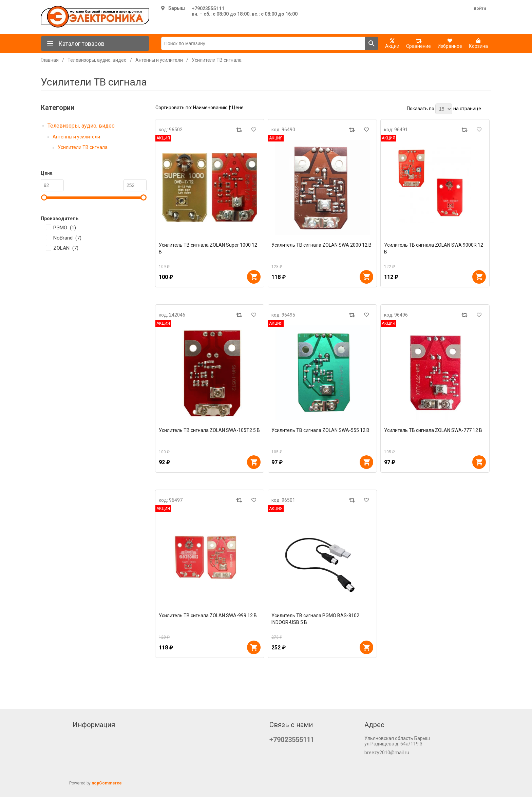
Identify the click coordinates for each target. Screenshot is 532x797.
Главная (50, 60)
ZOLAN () (66, 248)
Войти (480, 8)
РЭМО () (65, 228)
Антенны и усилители (76, 137)
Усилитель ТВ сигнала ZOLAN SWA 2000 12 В (321, 245)
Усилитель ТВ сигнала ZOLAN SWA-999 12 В (208, 615)
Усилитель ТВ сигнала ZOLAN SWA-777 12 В (433, 430)
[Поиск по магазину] (263, 43)
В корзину (254, 277)
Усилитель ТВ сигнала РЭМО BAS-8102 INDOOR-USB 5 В (315, 619)
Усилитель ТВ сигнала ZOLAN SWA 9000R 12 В (434, 248)
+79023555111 (208, 8)
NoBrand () (67, 238)
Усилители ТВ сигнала (83, 147)
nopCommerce (107, 783)
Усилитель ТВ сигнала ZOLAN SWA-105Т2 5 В (209, 430)
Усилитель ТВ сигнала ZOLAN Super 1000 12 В (208, 248)
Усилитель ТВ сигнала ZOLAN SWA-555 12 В (320, 430)
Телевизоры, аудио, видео (81, 126)
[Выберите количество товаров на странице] (444, 109)
